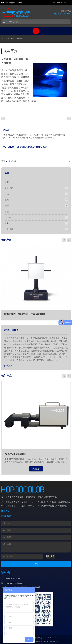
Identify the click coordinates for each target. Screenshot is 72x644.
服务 (7, 223)
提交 (36, 564)
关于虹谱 (9, 188)
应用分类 (11, 39)
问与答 (8, 217)
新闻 (7, 206)
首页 (3, 39)
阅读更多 (8, 366)
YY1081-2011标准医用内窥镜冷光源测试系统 (25, 147)
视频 (7, 211)
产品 (7, 194)
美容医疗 (20, 39)
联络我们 (9, 229)
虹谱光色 (17, 12)
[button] (64, 240)
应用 (7, 200)
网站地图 (55, 641)
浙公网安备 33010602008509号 (41, 641)
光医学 (7, 130)
